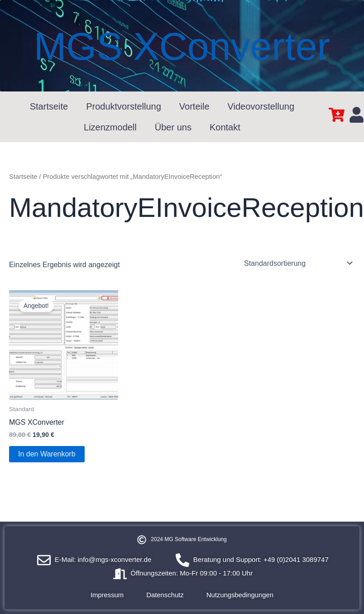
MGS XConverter (182, 46)
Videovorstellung (261, 106)
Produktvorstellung (124, 106)
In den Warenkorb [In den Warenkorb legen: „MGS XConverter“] (47, 454)
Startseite (49, 106)
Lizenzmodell (110, 127)
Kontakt (225, 127)
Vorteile (194, 106)
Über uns (173, 127)
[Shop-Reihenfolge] (298, 263)
